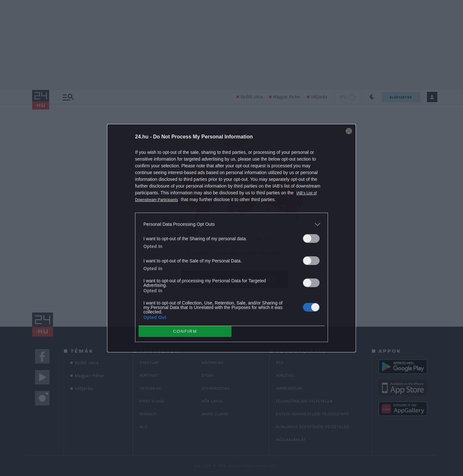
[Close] (349, 131)
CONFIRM (185, 331)
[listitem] (232, 224)
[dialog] (232, 238)
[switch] (311, 238)
